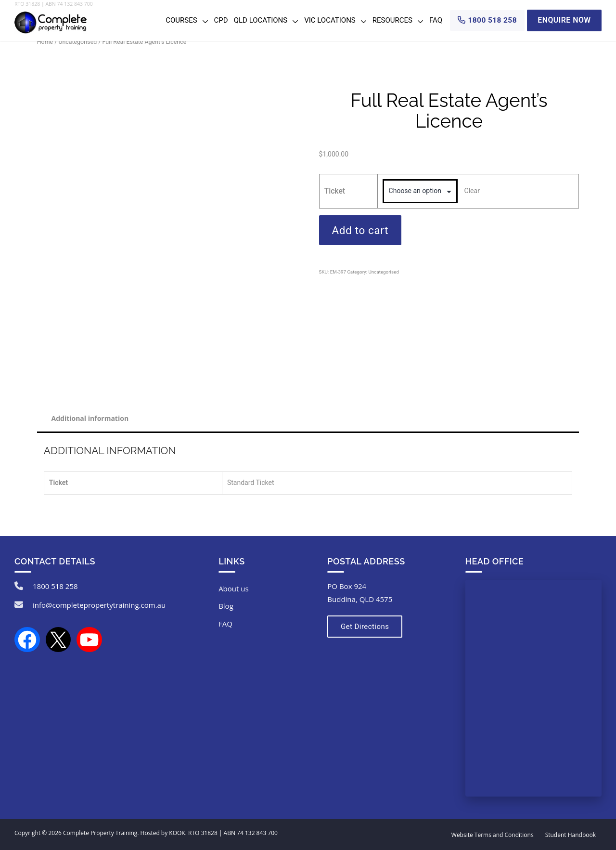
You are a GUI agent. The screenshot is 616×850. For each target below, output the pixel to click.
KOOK (177, 833)
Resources (392, 20)
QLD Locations (261, 20)
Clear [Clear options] (472, 191)
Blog (226, 606)
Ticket (335, 191)
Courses (181, 20)
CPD (221, 20)
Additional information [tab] (90, 418)
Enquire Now (564, 20)
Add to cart (360, 230)
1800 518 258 (55, 586)
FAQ (436, 20)
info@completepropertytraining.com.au (99, 605)
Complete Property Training (100, 833)
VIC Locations (330, 20)
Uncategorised (78, 42)
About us (233, 588)
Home (45, 42)
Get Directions (364, 627)
